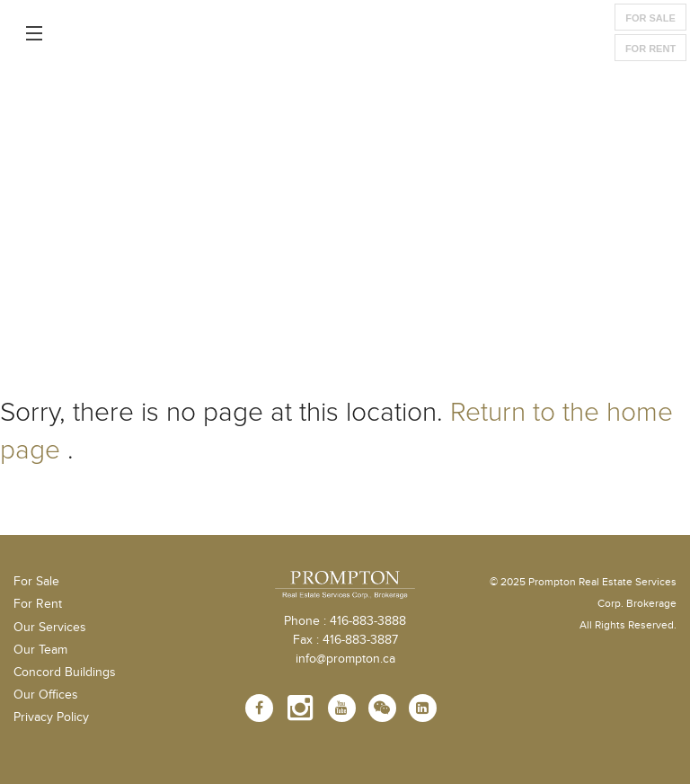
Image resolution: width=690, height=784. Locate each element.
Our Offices (46, 695)
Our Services (50, 628)
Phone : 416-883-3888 (345, 621)
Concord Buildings (65, 673)
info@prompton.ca (345, 659)
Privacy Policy (51, 717)
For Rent (650, 49)
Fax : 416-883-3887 (345, 640)
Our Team (40, 650)
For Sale (650, 18)
